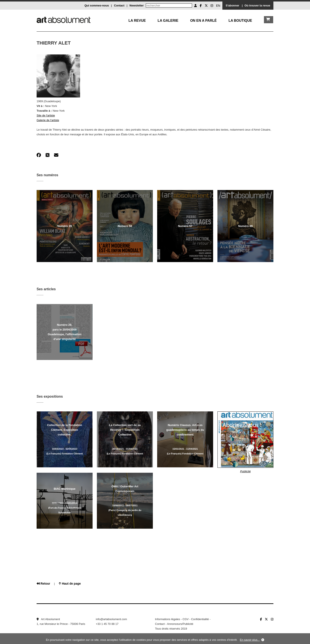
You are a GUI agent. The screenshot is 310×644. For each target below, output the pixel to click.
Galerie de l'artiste (48, 120)
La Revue (137, 21)
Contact (119, 5)
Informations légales (167, 619)
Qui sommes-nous (97, 5)
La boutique (240, 21)
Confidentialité (200, 619)
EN (218, 6)
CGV (186, 619)
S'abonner (232, 5)
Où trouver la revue (257, 5)
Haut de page (70, 584)
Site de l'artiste (46, 115)
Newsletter (137, 5)
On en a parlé (203, 21)
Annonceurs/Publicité (180, 624)
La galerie (168, 21)
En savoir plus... (250, 640)
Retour (43, 584)
